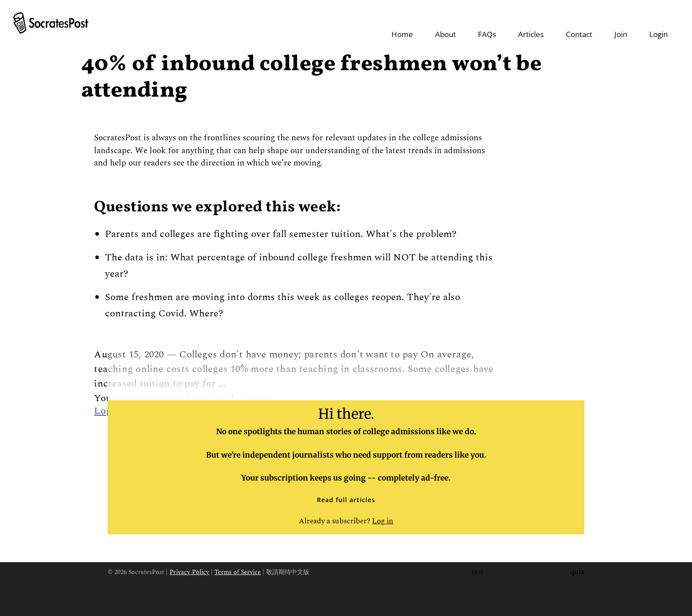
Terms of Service (238, 569)
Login (658, 24)
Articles (531, 24)
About (446, 24)
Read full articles (346, 497)
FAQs (487, 24)
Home (402, 24)
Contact (579, 24)
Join (621, 24)
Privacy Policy (189, 569)
